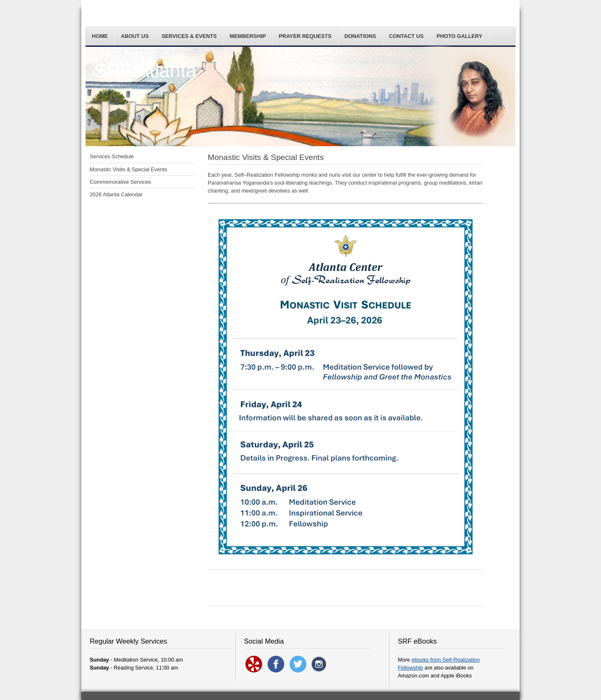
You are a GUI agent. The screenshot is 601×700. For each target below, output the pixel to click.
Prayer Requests (305, 36)
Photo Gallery (460, 36)
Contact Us (406, 36)
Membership (248, 36)
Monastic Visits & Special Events (128, 169)
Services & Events (189, 36)
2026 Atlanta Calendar (116, 194)
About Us (135, 36)
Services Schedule (112, 156)
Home (100, 36)
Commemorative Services (120, 182)
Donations (360, 36)
